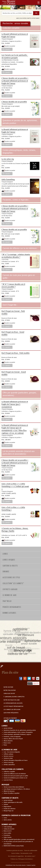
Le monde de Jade (10, 595)
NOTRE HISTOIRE (8, 687)
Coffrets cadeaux (8, 754)
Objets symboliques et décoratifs (13, 802)
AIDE (18, 18)
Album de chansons (9, 791)
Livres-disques (9, 560)
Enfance (6, 572)
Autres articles (8, 820)
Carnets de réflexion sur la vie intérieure (15, 774)
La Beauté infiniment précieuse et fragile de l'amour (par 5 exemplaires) (15, 404)
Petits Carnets (8, 837)
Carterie (6, 804)
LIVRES (5, 726)
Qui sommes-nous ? (30, 856)
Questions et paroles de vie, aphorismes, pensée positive (20, 730)
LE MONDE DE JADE (9, 750)
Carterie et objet (8, 758)
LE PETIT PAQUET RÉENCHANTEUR (13, 706)
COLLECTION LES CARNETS (13, 769)
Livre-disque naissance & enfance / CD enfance (17, 789)
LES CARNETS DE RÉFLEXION (12, 710)
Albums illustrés (8, 741)
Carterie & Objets (10, 566)
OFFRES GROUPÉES (9, 765)
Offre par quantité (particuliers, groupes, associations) (19, 839)
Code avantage (8, 827)
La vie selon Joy (8, 159)
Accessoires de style (11, 578)
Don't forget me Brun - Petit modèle (16, 353)
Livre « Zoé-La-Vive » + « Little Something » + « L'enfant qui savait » (15, 486)
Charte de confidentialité (31, 851)
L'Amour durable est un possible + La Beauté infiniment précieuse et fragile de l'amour (15, 81)
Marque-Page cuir (9, 811)
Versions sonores (8, 756)
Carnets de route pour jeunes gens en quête (16, 776)
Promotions (7, 835)
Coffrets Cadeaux (10, 590)
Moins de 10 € (8, 831)
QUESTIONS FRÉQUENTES (11, 713)
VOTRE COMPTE (27, 18)
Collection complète (9, 772)
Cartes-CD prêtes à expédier (12, 793)
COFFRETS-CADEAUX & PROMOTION (16, 815)
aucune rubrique (8, 728)
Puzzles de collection (10, 809)
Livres (5, 554)
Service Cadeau (15, 853)
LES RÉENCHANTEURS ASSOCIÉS (13, 703)
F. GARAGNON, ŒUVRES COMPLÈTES (14, 697)
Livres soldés (7, 833)
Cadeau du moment (9, 829)
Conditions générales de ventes (15, 851)
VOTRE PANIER (36, 18)
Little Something (8, 179)
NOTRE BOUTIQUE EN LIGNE (12, 700)
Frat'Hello (7, 601)
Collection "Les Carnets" (13, 584)
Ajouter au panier (10, 46)
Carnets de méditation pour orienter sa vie (15, 778)
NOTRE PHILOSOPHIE (10, 690)
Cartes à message (9, 762)
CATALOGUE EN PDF (9, 694)
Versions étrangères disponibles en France (16, 760)
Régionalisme (7, 807)
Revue (5, 745)
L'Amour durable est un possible (14, 102)
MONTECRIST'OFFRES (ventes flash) (14, 846)
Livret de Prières (8, 780)
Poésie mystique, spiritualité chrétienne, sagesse (17, 734)
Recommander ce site (26, 853)
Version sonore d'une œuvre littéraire (14, 787)
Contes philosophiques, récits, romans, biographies (18, 732)
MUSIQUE (5, 785)
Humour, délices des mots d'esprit (13, 739)
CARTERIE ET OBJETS (10, 798)
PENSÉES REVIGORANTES (12, 607)
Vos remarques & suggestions (16, 856)
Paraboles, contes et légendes (12, 737)
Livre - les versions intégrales (12, 752)
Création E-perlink (31, 865)
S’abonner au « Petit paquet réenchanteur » (22, 859)
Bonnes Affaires (9, 613)
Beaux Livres (7, 743)
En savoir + (7, 49)
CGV (21, 18)
